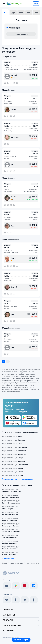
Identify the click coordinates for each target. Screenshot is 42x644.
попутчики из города (12, 437)
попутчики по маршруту (11, 490)
